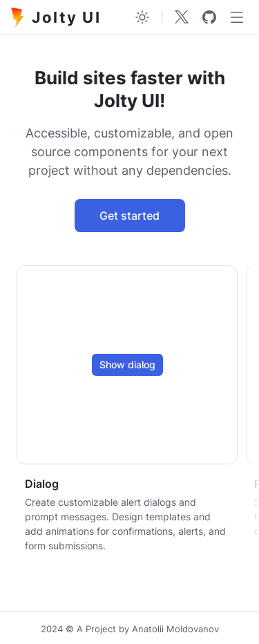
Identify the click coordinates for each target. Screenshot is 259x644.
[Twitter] (182, 17)
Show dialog (127, 364)
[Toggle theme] (142, 17)
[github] (209, 17)
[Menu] (237, 17)
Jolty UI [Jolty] (56, 17)
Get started (129, 216)
